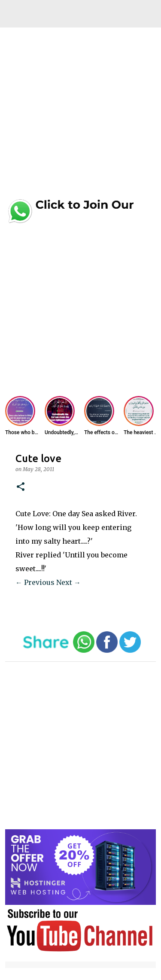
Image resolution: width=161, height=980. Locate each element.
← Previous (35, 582)
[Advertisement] (80, 116)
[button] (21, 487)
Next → (68, 582)
